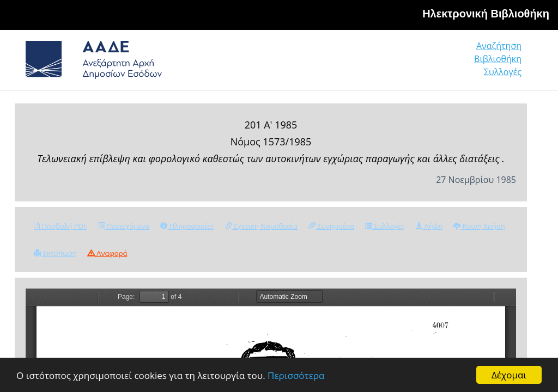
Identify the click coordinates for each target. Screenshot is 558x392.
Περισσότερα (296, 375)
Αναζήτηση (499, 46)
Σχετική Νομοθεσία (261, 226)
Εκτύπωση (55, 253)
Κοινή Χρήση (479, 226)
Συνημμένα (331, 226)
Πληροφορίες (187, 226)
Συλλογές (503, 72)
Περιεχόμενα (124, 226)
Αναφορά (107, 253)
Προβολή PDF (60, 226)
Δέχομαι (509, 375)
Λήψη (429, 226)
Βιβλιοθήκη (498, 59)
